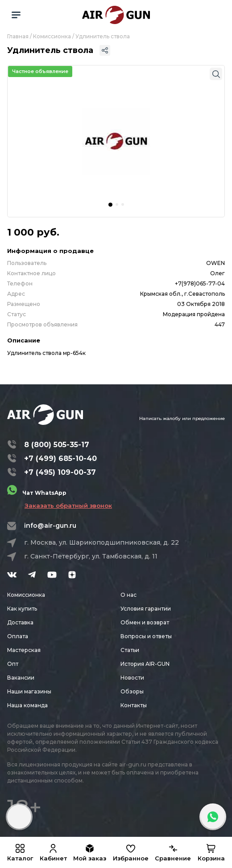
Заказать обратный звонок (68, 505)
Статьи (130, 650)
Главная (18, 36)
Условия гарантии (146, 609)
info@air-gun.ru (50, 526)
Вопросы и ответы (146, 636)
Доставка (20, 622)
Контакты (134, 705)
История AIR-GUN (145, 664)
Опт (13, 664)
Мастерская (24, 650)
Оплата (18, 636)
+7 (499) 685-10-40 (60, 458)
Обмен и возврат (145, 622)
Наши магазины (29, 691)
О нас (128, 595)
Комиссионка (52, 36)
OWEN (215, 263)
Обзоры (132, 691)
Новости (132, 678)
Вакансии (21, 678)
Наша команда (27, 705)
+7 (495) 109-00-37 (60, 472)
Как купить (22, 609)
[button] (110, 205)
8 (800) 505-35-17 (57, 445)
